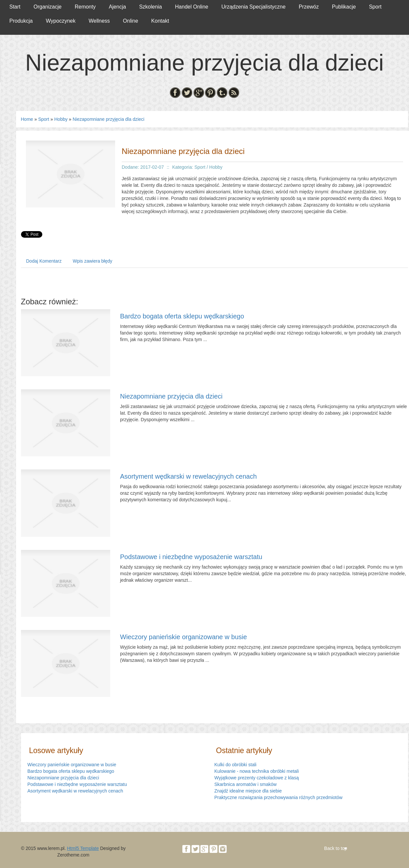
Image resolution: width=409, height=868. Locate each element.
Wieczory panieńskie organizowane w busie (184, 637)
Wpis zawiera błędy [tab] (93, 261)
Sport (43, 119)
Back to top (336, 848)
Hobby (61, 119)
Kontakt (160, 21)
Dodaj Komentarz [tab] (44, 261)
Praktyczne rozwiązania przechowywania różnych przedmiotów (279, 797)
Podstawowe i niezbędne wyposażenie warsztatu (191, 557)
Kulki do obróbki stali (235, 765)
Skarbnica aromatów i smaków (246, 784)
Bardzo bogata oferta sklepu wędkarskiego (182, 316)
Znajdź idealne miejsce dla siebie (248, 791)
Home (27, 119)
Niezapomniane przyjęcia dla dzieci (109, 119)
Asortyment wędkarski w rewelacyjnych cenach (188, 476)
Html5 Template (83, 848)
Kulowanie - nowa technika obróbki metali (257, 771)
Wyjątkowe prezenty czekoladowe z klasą (257, 778)
